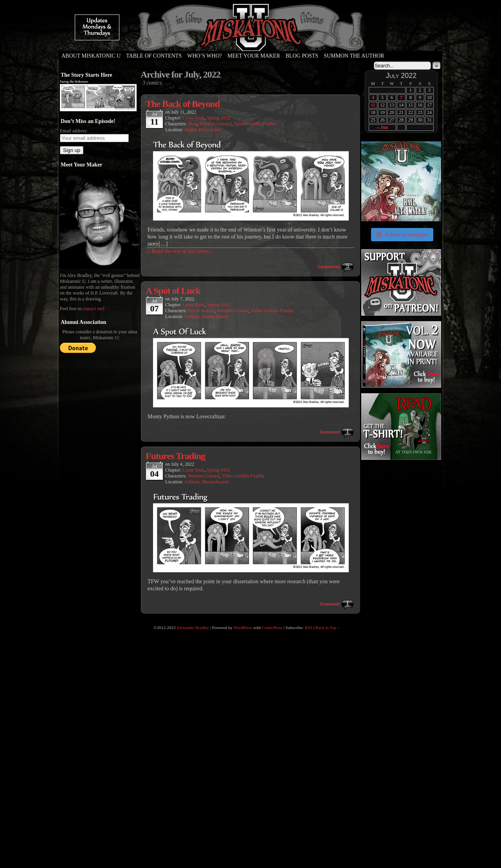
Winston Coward (215, 124)
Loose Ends (193, 118)
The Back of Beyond (183, 104)
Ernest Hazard (201, 311)
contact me (93, 309)
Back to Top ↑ (328, 627)
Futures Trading (175, 456)
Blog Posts (302, 56)
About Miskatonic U (91, 56)
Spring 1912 (219, 118)
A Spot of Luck (173, 291)
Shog (193, 124)
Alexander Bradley (193, 627)
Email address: (74, 131)
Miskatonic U (250, 43)
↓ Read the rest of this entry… (180, 251)
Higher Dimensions (203, 130)
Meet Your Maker (254, 56)
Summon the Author (354, 56)
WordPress (243, 627)
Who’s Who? (205, 56)
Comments (329, 267)
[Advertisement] (400, 510)
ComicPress (272, 627)
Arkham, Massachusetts (206, 316)
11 (373, 105)
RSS (309, 627)
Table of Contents (154, 56)
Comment (330, 432)
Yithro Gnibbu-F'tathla (255, 124)
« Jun (382, 127)
